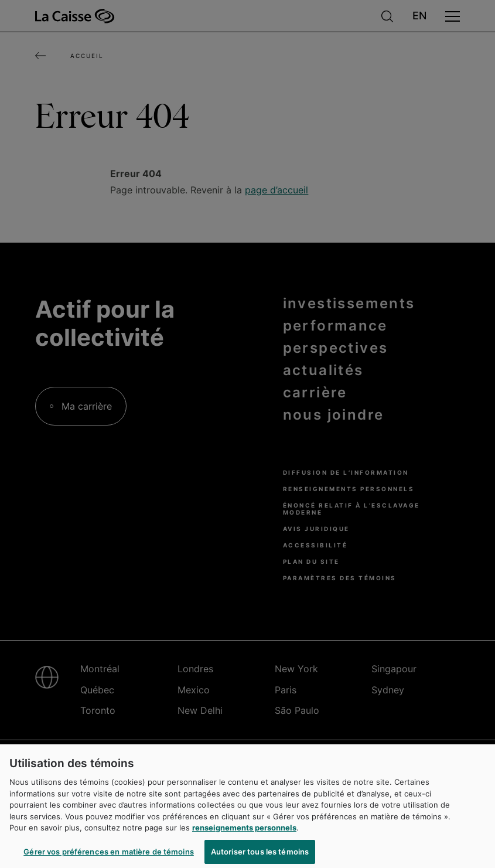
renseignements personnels (244, 832)
